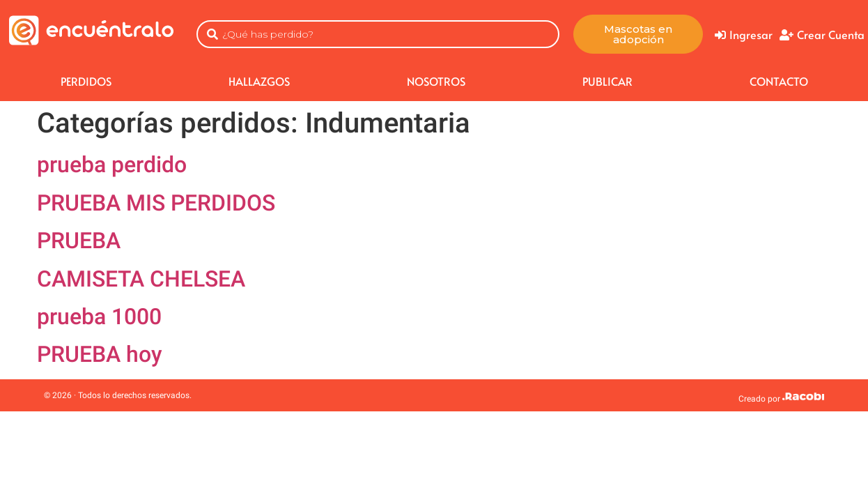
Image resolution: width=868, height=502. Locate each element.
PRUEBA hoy (100, 354)
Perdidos (86, 81)
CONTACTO (779, 81)
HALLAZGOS (259, 81)
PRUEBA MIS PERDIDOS (156, 203)
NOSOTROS (436, 81)
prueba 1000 (99, 317)
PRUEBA (79, 241)
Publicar (607, 81)
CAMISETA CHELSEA (141, 279)
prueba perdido (112, 165)
